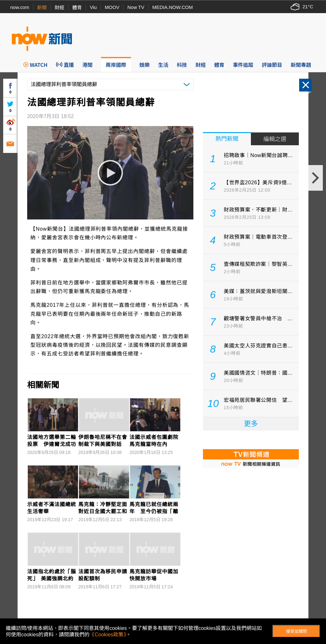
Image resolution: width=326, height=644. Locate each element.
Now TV (136, 7)
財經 (59, 8)
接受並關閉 (296, 631)
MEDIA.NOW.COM (173, 7)
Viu (93, 7)
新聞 (42, 8)
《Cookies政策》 (108, 635)
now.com (20, 7)
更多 (251, 424)
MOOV (112, 7)
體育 (77, 8)
